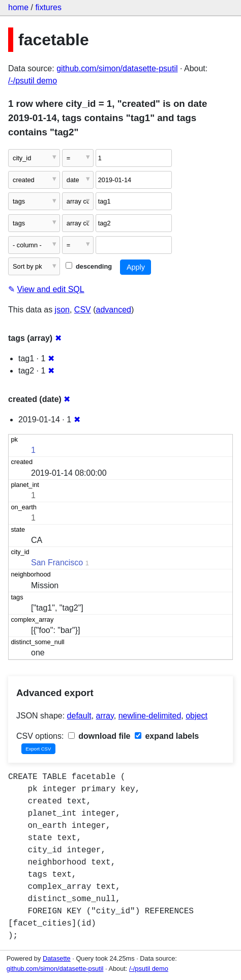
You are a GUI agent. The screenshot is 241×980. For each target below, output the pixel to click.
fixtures (48, 7)
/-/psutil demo (33, 81)
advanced (114, 310)
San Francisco (57, 563)
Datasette (57, 958)
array (105, 716)
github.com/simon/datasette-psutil (117, 68)
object (197, 716)
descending (89, 266)
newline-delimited (150, 716)
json (62, 310)
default (79, 716)
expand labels (167, 736)
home (18, 7)
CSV (83, 310)
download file (99, 736)
